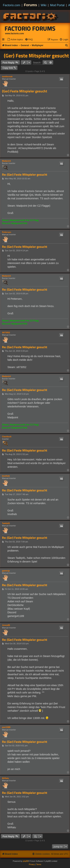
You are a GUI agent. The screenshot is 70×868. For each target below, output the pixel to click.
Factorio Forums (30, 28)
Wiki (44, 5)
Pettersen (7, 232)
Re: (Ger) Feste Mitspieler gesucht (25, 175)
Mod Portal (57, 5)
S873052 (6, 333)
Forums (31, 5)
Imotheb (6, 476)
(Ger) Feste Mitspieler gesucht (36, 56)
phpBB (26, 861)
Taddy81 (6, 523)
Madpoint (6, 161)
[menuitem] (15, 40)
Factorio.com (12, 5)
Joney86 (6, 625)
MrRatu (5, 778)
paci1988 (6, 727)
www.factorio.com (15, 34)
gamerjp (6, 571)
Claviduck (7, 437)
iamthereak (7, 77)
